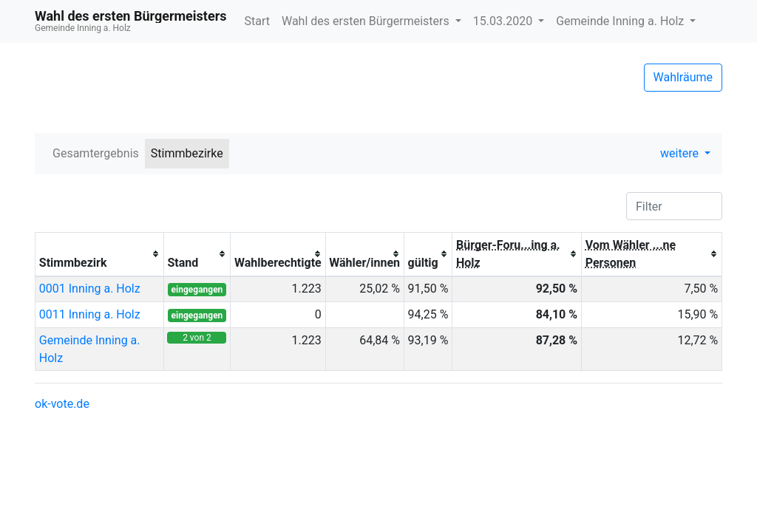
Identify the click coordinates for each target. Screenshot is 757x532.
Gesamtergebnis (96, 153)
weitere (681, 153)
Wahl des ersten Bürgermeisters (367, 21)
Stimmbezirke (187, 153)
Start (257, 21)
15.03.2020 (504, 21)
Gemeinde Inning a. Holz (621, 21)
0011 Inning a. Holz (90, 314)
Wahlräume (683, 77)
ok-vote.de (62, 404)
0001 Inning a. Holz (90, 289)
